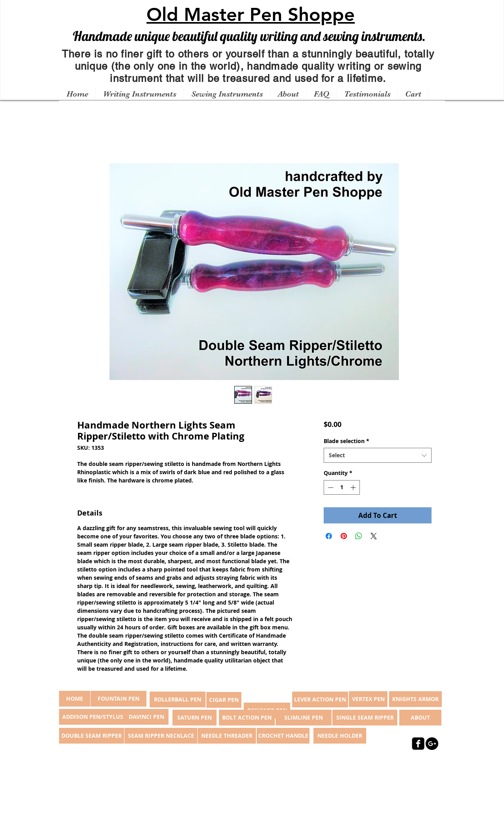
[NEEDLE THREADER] (227, 736)
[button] (139, 94)
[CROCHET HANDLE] (283, 736)
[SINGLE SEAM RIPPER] (365, 718)
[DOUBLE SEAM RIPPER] (92, 736)
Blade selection (346, 441)
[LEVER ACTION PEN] (320, 699)
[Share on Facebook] (329, 536)
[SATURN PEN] (195, 718)
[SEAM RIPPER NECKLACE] (161, 736)
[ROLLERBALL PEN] (178, 699)
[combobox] (377, 455)
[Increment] (354, 487)
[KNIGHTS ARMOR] (415, 699)
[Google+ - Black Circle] (432, 744)
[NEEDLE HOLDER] (340, 736)
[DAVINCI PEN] (146, 717)
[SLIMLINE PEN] (304, 718)
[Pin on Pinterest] (344, 536)
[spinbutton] (342, 487)
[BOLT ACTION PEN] (247, 718)
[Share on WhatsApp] (359, 536)
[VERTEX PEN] (368, 699)
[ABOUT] (420, 718)
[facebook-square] (418, 744)
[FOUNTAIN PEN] (119, 699)
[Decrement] (330, 487)
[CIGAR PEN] (224, 700)
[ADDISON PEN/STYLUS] (93, 717)
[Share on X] (374, 536)
